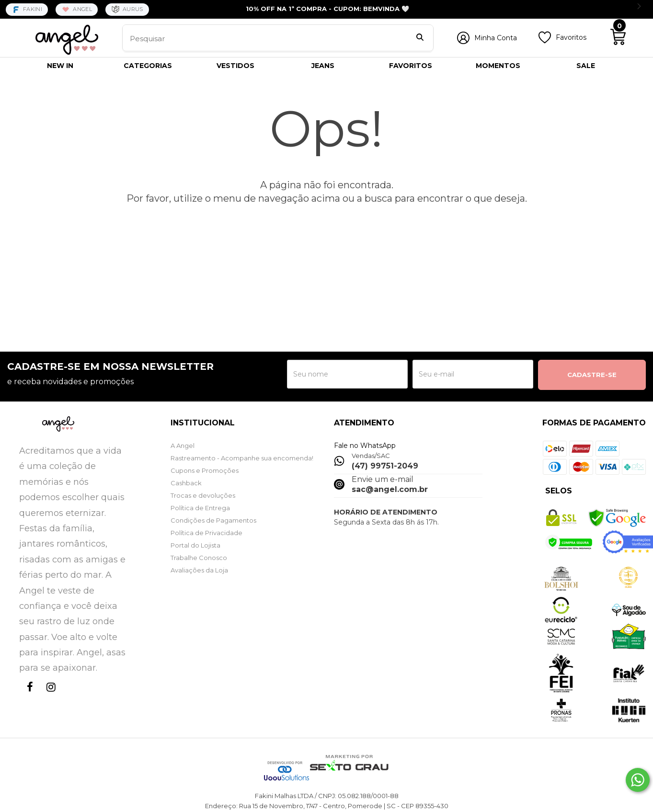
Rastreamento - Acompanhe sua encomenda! (242, 458)
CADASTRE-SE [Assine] (592, 375)
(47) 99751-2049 (385, 466)
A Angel (183, 446)
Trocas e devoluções (203, 495)
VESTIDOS (235, 66)
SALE (586, 66)
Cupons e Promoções (205, 470)
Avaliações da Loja (199, 570)
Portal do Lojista (195, 545)
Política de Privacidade (206, 533)
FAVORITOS (411, 66)
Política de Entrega (200, 508)
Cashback (186, 483)
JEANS (323, 66)
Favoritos (571, 37)
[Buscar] (420, 38)
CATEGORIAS (148, 66)
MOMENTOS (498, 66)
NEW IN (60, 66)
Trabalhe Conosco (199, 558)
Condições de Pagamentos (213, 520)
